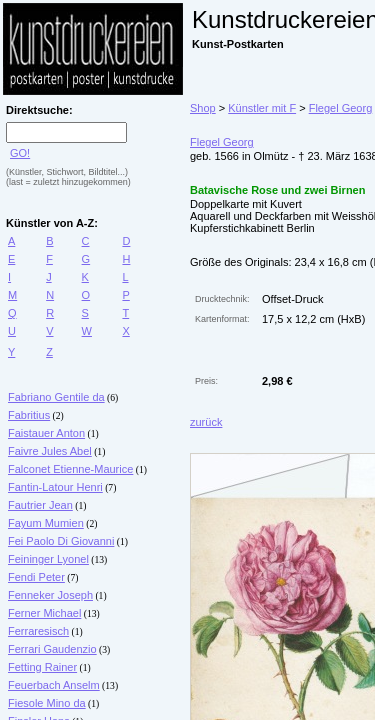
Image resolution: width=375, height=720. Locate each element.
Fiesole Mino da (47, 703)
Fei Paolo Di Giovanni (61, 541)
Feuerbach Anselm (54, 685)
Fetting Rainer (42, 667)
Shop (203, 108)
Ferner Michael (44, 613)
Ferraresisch (38, 631)
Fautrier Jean (40, 505)
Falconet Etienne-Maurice (70, 469)
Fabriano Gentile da (56, 397)
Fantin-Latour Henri (55, 487)
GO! (20, 153)
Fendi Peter (36, 577)
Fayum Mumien (46, 523)
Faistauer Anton (46, 433)
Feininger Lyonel (48, 559)
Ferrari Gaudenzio (52, 649)
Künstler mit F (262, 108)
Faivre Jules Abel (50, 451)
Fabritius (29, 415)
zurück (206, 422)
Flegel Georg (341, 108)
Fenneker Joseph (50, 595)
